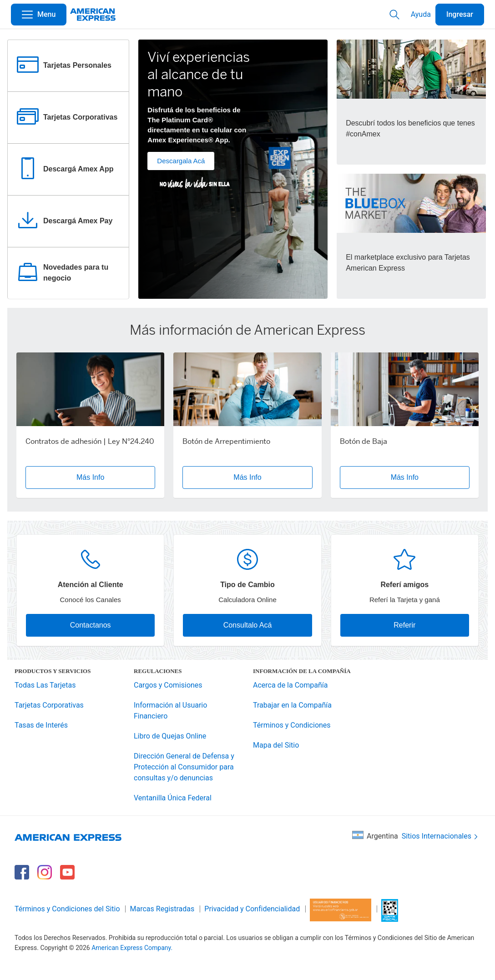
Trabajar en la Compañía (292, 705)
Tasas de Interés (41, 725)
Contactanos (91, 625)
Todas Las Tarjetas (45, 685)
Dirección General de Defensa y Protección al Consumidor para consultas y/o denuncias (184, 767)
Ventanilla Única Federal (173, 798)
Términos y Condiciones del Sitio (67, 909)
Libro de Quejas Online (170, 736)
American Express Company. (132, 948)
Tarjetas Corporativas (49, 705)
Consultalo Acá (248, 625)
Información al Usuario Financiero (170, 711)
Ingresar (460, 14)
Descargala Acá (181, 161)
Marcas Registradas (162, 909)
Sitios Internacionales (441, 837)
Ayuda (421, 14)
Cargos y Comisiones (168, 685)
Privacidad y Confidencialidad (252, 909)
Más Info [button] (90, 477)
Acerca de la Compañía (290, 685)
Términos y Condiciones (292, 725)
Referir (404, 625)
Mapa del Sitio (276, 745)
